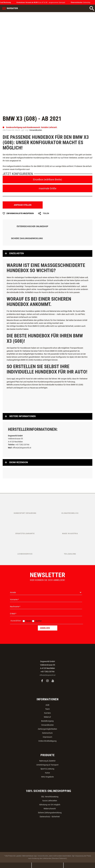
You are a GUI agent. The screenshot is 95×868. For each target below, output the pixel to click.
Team (47, 709)
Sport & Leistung (47, 769)
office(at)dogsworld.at (47, 675)
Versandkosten (47, 725)
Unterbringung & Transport (47, 765)
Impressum (47, 737)
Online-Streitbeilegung (47, 741)
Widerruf (47, 717)
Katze (47, 773)
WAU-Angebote (47, 777)
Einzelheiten (17, 253)
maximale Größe (48, 188)
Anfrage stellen (23, 205)
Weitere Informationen (22, 416)
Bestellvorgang (47, 721)
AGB (47, 705)
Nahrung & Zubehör (47, 761)
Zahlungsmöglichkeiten (47, 729)
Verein (28, 621)
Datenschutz (47, 733)
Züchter (39, 621)
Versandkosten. (36, 130)
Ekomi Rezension (19, 462)
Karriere (47, 713)
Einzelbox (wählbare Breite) (47, 179)
